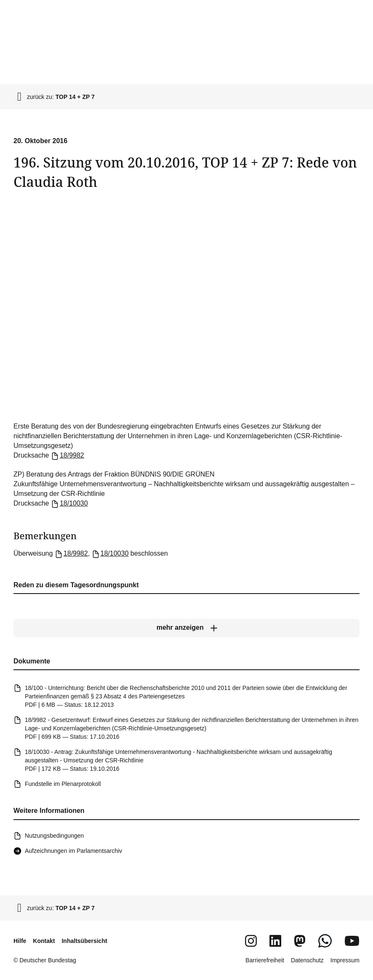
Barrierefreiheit (265, 960)
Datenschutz (307, 960)
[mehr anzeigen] (186, 628)
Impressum (345, 960)
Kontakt (44, 941)
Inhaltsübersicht (84, 941)
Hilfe (20, 941)
